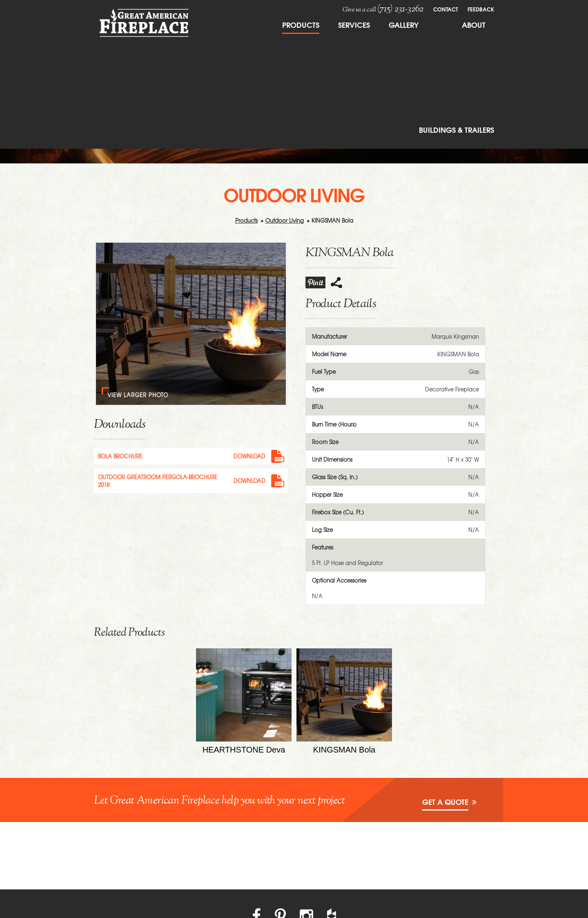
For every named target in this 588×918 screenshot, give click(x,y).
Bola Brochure (120, 456)
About (474, 25)
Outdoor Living (285, 220)
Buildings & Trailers (457, 130)
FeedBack (481, 9)
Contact (445, 9)
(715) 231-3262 (400, 9)
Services (354, 25)
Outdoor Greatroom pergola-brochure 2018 (158, 481)
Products (301, 25)
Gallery (404, 25)
